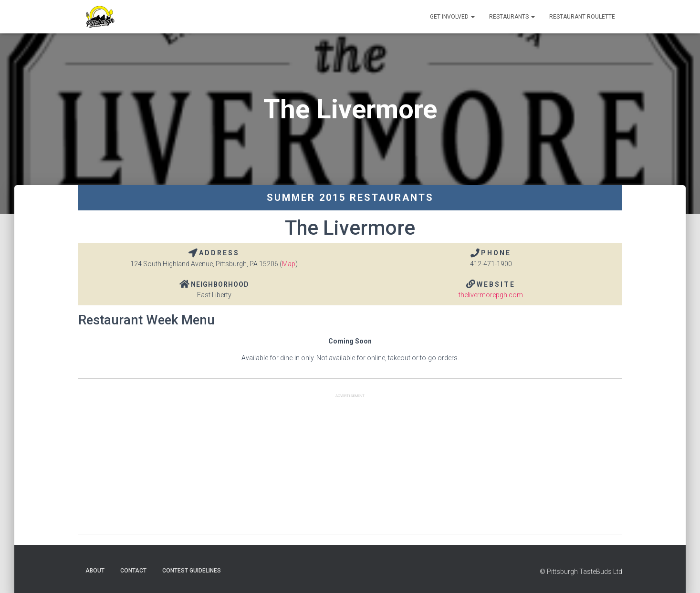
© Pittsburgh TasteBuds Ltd (581, 572)
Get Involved (452, 17)
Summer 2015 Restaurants (350, 198)
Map (289, 264)
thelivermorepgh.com (491, 295)
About (95, 571)
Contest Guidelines (192, 571)
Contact (133, 571)
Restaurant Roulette (582, 17)
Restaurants (512, 17)
